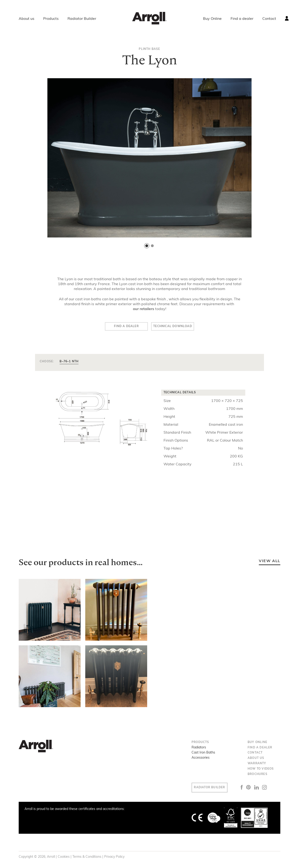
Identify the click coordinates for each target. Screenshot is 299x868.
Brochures (258, 775)
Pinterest (256, 788)
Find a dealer (242, 19)
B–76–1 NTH (69, 363)
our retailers (144, 309)
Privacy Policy (114, 858)
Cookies (64, 858)
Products (51, 19)
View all (270, 562)
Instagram (272, 788)
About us (27, 19)
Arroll (149, 18)
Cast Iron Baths (203, 754)
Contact (269, 19)
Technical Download (180, 327)
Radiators (199, 749)
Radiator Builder (82, 19)
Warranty (257, 764)
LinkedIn (263, 788)
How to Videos (261, 770)
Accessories (201, 759)
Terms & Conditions (87, 858)
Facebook (249, 788)
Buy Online (212, 19)
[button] (147, 246)
